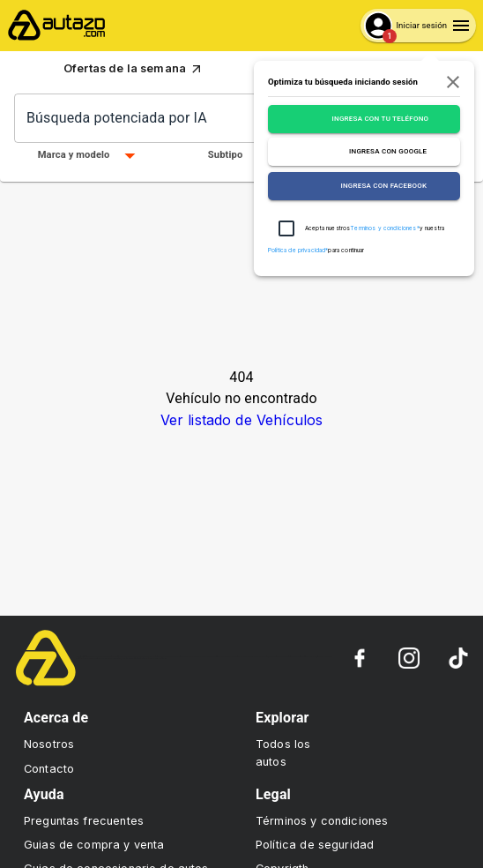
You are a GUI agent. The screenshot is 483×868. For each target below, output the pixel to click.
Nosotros (49, 744)
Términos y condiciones (322, 821)
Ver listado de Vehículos (242, 420)
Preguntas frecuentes (84, 821)
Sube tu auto (375, 69)
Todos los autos (283, 752)
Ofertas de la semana (134, 69)
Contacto (49, 769)
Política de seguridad (315, 845)
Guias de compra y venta (94, 845)
